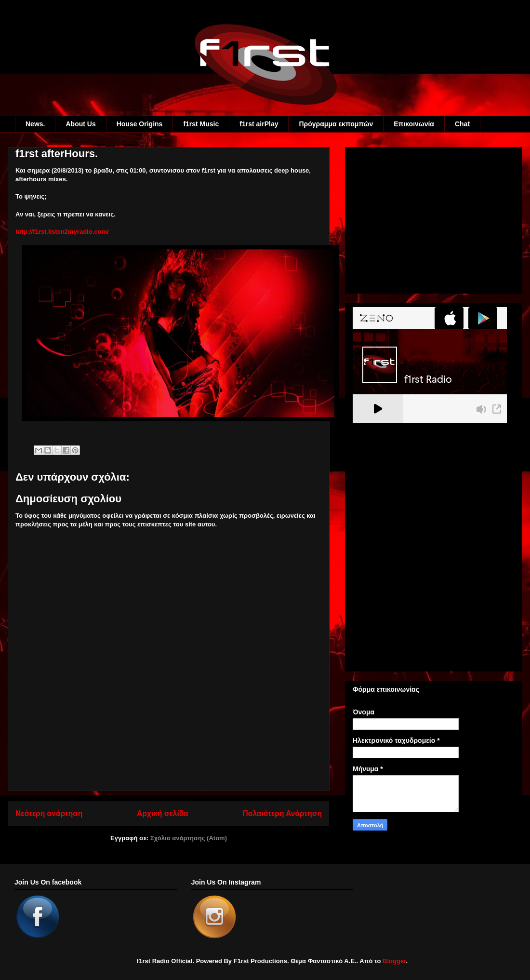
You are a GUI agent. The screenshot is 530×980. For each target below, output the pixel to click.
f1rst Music (201, 124)
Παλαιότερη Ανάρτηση (282, 813)
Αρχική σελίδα (163, 813)
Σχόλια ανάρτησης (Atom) (189, 838)
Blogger (394, 961)
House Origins (140, 124)
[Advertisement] (169, 769)
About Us (80, 124)
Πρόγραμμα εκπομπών (336, 124)
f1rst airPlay (259, 124)
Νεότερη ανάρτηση (49, 813)
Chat (462, 124)
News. (35, 124)
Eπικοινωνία (414, 124)
